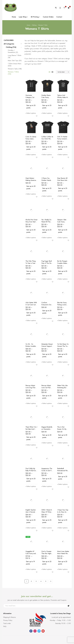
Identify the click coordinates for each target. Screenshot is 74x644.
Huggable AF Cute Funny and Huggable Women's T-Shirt (31, 555)
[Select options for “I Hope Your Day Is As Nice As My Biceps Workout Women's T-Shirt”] (62, 528)
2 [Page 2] (31, 581)
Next (51, 581)
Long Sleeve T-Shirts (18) (15, 57)
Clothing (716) (11, 47)
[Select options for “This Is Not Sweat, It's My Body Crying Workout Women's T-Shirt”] (62, 443)
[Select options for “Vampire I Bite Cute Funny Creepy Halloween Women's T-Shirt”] (62, 238)
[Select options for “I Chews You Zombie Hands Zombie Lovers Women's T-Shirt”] (47, 196)
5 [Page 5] (46, 581)
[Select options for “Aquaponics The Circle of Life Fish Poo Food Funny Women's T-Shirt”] (47, 486)
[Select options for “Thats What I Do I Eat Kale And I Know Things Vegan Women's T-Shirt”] (31, 445)
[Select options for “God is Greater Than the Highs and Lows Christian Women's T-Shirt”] (47, 569)
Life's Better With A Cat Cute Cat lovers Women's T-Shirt (31, 306)
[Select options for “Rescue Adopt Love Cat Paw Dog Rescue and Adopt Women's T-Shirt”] (47, 403)
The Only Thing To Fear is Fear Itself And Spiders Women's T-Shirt (31, 264)
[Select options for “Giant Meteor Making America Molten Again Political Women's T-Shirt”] (31, 194)
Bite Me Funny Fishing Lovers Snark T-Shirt (62, 305)
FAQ (5, 626)
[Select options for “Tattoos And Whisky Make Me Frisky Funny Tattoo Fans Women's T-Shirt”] (62, 113)
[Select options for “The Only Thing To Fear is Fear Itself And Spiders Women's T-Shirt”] (31, 279)
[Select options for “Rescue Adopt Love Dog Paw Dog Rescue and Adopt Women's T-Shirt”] (31, 403)
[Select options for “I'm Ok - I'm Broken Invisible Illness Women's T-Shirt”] (31, 362)
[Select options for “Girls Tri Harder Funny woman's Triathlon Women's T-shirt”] (62, 155)
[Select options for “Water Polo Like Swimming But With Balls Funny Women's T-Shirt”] (62, 403)
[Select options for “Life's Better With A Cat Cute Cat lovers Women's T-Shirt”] (31, 321)
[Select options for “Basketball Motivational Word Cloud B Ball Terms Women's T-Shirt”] (62, 484)
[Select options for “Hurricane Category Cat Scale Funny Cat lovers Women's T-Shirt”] (31, 113)
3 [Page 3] (36, 581)
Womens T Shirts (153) (13, 73)
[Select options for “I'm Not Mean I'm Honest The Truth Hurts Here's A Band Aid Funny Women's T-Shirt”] (62, 362)
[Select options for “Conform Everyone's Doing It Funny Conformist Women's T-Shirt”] (47, 318)
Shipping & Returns (10, 617)
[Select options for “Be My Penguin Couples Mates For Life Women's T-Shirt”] (62, 279)
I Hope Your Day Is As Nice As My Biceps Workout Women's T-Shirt (63, 513)
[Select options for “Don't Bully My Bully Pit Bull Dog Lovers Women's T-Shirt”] (31, 486)
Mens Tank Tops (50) (15, 61)
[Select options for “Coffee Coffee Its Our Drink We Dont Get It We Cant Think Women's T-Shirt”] (47, 155)
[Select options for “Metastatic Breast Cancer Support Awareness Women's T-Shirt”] (47, 362)
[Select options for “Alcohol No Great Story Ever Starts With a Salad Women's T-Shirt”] (31, 238)
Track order (7, 623)
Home (28, 25)
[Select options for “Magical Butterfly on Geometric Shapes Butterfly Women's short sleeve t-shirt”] (47, 443)
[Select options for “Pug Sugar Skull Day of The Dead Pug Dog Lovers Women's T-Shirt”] (47, 279)
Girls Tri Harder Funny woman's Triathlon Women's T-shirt (63, 140)
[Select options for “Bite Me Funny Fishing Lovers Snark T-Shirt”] (62, 321)
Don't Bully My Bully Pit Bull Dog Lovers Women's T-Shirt (31, 472)
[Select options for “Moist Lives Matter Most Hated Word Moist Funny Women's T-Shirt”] (62, 569)
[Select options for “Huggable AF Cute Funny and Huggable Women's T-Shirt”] (31, 569)
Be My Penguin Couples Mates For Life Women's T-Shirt (63, 264)
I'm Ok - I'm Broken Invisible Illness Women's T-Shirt (31, 347)
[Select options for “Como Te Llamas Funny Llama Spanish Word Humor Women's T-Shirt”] (31, 155)
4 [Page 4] (41, 581)
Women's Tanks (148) (15, 69)
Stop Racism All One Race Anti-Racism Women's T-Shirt (63, 181)
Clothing (34, 25)
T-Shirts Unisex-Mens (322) (15, 65)
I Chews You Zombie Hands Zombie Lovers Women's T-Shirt (47, 181)
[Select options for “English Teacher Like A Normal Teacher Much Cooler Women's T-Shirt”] (31, 528)
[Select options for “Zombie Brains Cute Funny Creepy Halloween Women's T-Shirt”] (47, 113)
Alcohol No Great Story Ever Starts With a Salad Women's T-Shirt (31, 223)
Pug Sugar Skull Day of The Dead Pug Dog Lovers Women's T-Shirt (47, 264)
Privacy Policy (8, 620)
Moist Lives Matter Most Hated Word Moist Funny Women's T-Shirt (63, 555)
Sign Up (68, 606)
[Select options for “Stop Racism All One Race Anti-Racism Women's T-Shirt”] (62, 196)
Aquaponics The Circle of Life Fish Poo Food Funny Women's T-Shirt (47, 472)
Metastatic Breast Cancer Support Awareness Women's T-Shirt (47, 347)
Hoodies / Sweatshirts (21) (13, 51)
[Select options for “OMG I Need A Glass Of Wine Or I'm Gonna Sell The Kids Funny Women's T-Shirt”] (47, 528)
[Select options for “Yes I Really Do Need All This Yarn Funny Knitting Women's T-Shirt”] (47, 238)
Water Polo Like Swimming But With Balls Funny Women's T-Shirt (63, 389)
